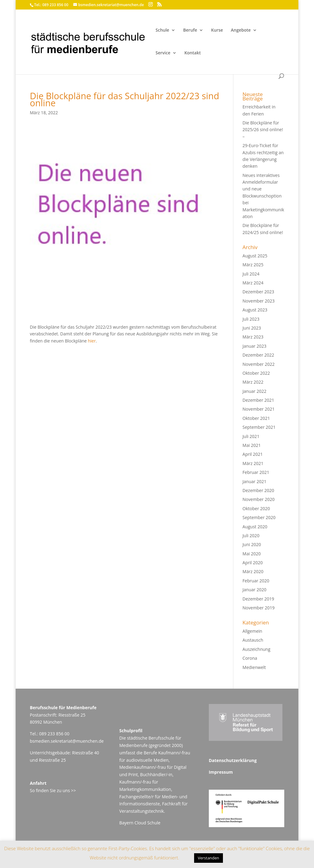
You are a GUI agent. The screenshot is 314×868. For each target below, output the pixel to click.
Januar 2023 (255, 346)
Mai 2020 (252, 554)
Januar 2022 (255, 391)
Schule (162, 30)
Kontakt (193, 53)
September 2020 (259, 517)
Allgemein (252, 631)
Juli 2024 (251, 274)
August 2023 (255, 310)
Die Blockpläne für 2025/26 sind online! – (263, 130)
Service (163, 53)
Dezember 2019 (258, 599)
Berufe (190, 30)
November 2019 (259, 608)
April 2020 (253, 563)
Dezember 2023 (258, 292)
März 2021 (253, 463)
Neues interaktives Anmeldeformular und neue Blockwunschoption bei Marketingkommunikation (263, 196)
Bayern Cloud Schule (140, 823)
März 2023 (253, 337)
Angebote (241, 30)
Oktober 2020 (256, 508)
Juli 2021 (251, 436)
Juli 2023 (251, 319)
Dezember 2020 (258, 490)
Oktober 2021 (256, 418)
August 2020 (255, 527)
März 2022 (253, 382)
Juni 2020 (252, 544)
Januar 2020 (255, 590)
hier (92, 341)
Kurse (217, 30)
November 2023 (259, 301)
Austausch (253, 640)
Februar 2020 (256, 581)
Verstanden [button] (209, 858)
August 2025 (255, 256)
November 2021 (259, 409)
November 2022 (259, 364)
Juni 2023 (252, 328)
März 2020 (253, 571)
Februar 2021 (256, 472)
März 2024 (253, 283)
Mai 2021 (252, 445)
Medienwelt (254, 667)
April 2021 (253, 454)
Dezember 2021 (258, 400)
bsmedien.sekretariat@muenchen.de (67, 741)
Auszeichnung (257, 649)
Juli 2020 (251, 536)
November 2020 (259, 499)
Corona (250, 658)
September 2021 (259, 427)
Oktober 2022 (256, 373)
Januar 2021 (255, 481)
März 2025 (253, 265)
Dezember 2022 (258, 355)
